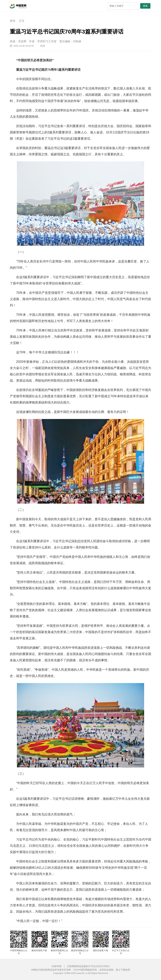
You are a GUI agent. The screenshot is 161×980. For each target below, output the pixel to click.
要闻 (13, 21)
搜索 (145, 6)
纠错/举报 (56, 966)
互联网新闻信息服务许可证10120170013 (88, 966)
